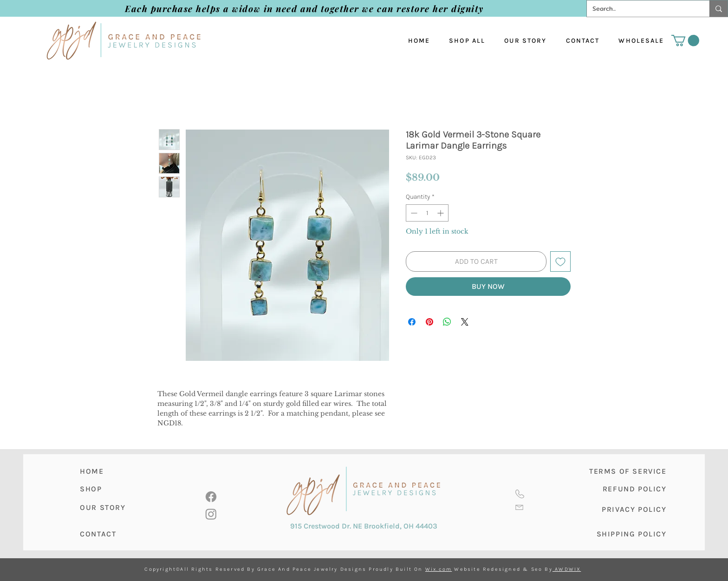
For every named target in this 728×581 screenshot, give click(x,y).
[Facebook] (211, 497)
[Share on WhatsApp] (447, 322)
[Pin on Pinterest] (429, 322)
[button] (685, 40)
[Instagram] (211, 514)
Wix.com (439, 569)
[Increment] (441, 213)
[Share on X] (465, 322)
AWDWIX (567, 569)
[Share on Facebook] (412, 322)
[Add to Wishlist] (560, 261)
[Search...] (641, 9)
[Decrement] (413, 213)
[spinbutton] (427, 213)
